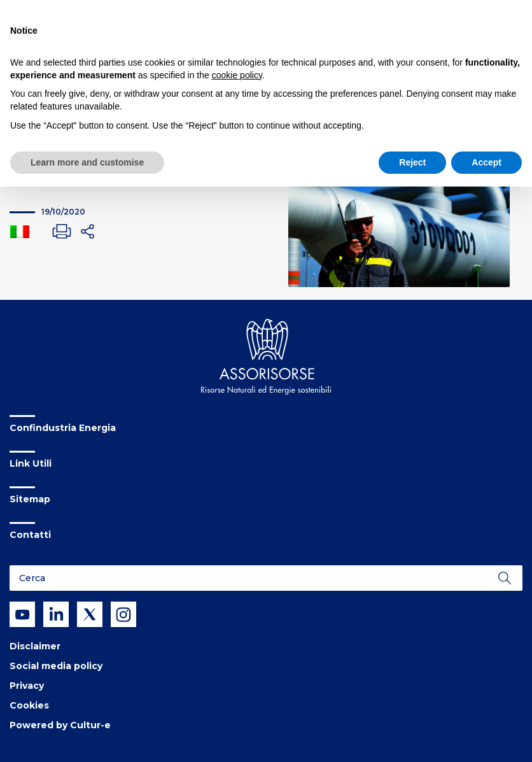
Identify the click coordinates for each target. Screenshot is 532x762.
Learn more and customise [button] (87, 162)
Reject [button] (412, 162)
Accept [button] (486, 162)
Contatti (30, 535)
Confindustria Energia (63, 428)
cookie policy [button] (237, 75)
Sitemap (30, 499)
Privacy (27, 686)
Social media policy (56, 666)
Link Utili (31, 463)
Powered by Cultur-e (60, 725)
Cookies (29, 705)
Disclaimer (35, 646)
